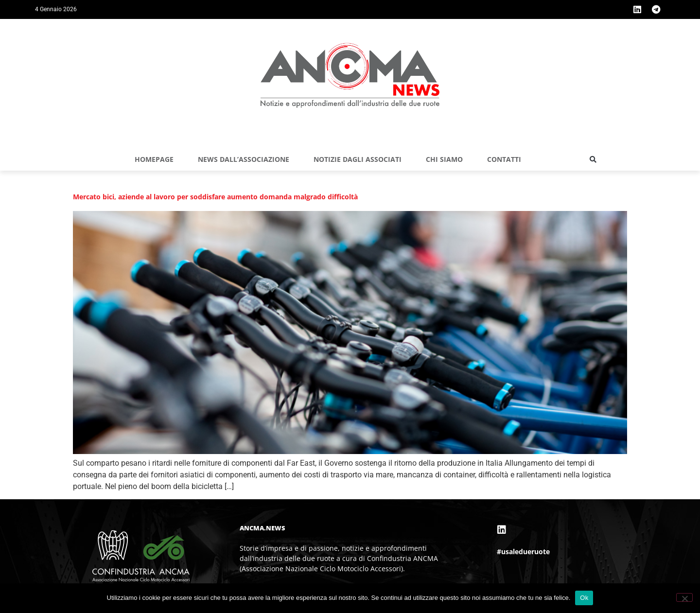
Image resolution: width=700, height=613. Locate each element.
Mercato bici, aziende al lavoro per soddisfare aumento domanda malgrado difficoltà (215, 197)
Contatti (504, 159)
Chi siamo (444, 159)
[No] (684, 597)
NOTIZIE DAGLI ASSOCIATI (358, 159)
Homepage (154, 159)
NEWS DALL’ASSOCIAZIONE (244, 159)
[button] (593, 159)
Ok (584, 598)
